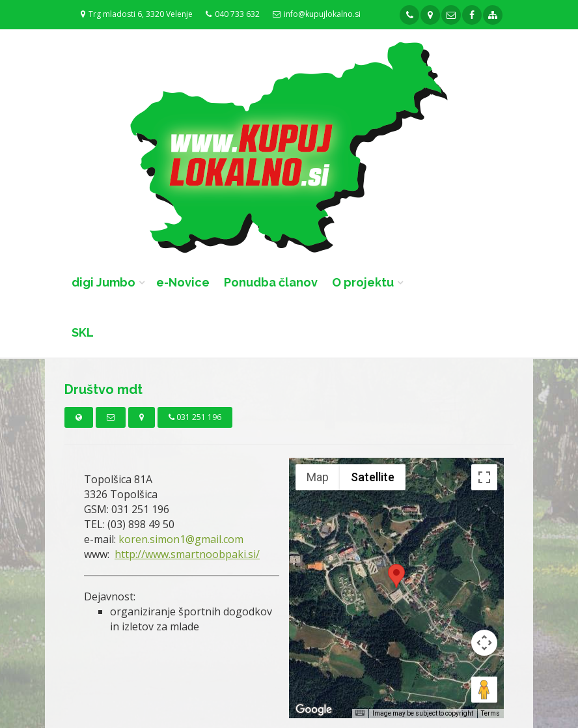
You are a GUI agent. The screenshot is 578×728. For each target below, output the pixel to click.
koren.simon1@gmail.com (181, 539)
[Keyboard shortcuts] (360, 713)
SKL (83, 332)
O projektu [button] (363, 282)
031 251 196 (195, 417)
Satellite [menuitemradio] (373, 477)
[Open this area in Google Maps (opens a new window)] (314, 710)
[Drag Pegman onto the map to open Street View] (484, 690)
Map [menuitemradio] (318, 477)
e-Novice (183, 282)
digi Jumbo (103, 282)
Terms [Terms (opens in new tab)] (490, 713)
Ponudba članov (271, 282)
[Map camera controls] (484, 643)
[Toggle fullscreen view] (484, 477)
